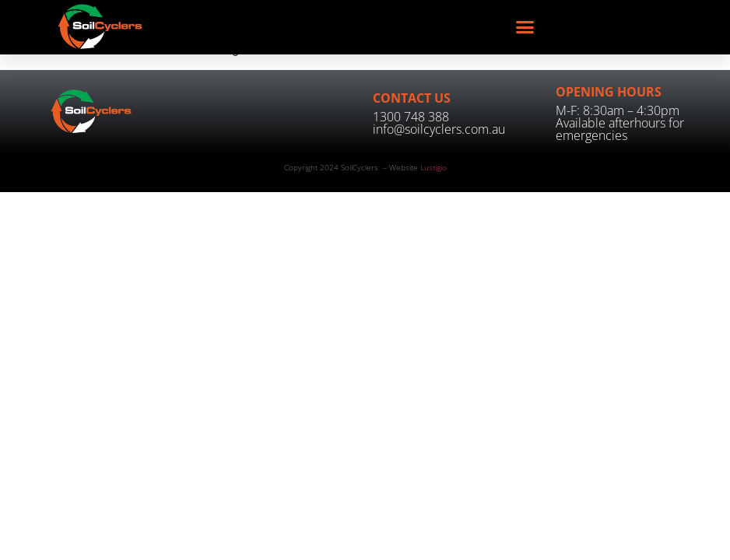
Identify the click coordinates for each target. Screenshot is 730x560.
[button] (525, 27)
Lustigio (433, 167)
